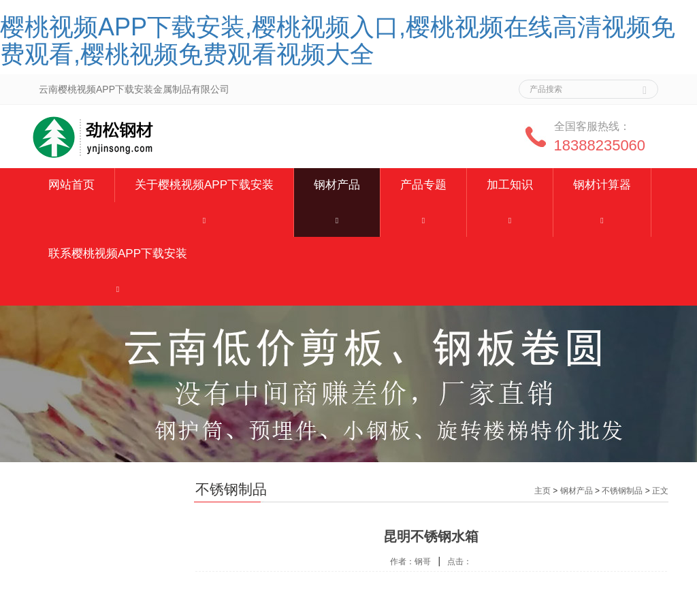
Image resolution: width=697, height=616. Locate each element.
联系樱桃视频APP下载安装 (118, 254)
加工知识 (510, 185)
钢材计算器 (602, 185)
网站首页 (71, 185)
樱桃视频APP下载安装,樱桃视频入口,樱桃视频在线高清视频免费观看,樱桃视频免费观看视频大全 (338, 40)
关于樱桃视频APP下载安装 (204, 185)
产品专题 (423, 185)
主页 (542, 491)
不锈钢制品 (622, 491)
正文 (660, 491)
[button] (204, 220)
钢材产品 (337, 185)
